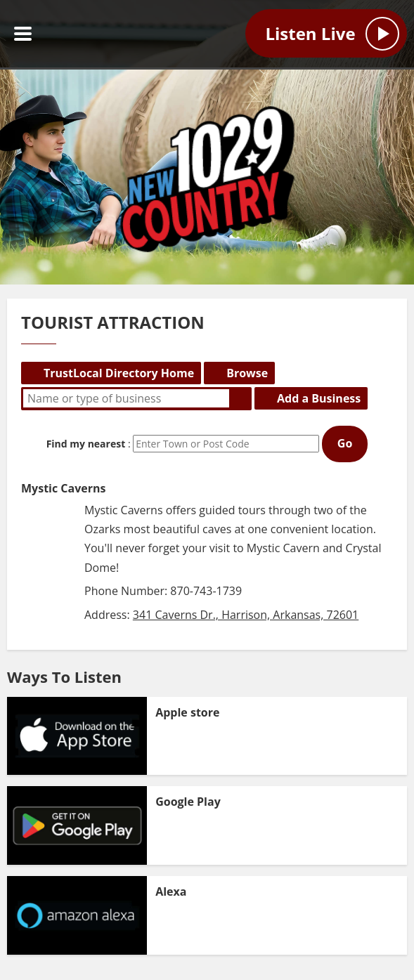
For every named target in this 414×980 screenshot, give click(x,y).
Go (345, 443)
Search (240, 398)
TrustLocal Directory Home (119, 373)
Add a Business (319, 398)
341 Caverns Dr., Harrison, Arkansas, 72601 (246, 615)
